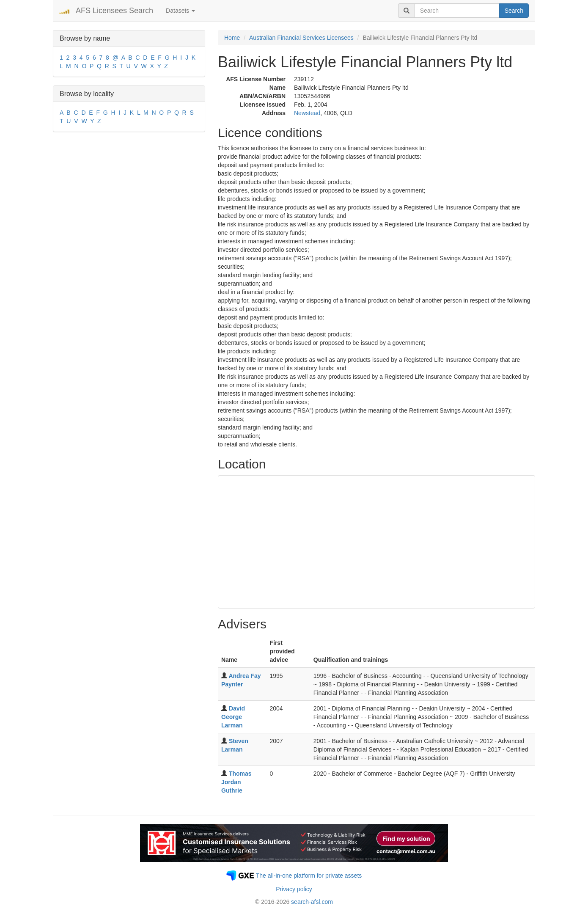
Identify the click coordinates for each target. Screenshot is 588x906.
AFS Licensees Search (114, 11)
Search (514, 11)
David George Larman (233, 717)
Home (232, 38)
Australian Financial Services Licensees (301, 38)
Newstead (307, 113)
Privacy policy (294, 889)
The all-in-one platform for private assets (309, 876)
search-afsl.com (312, 902)
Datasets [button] (180, 11)
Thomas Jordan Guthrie (236, 782)
